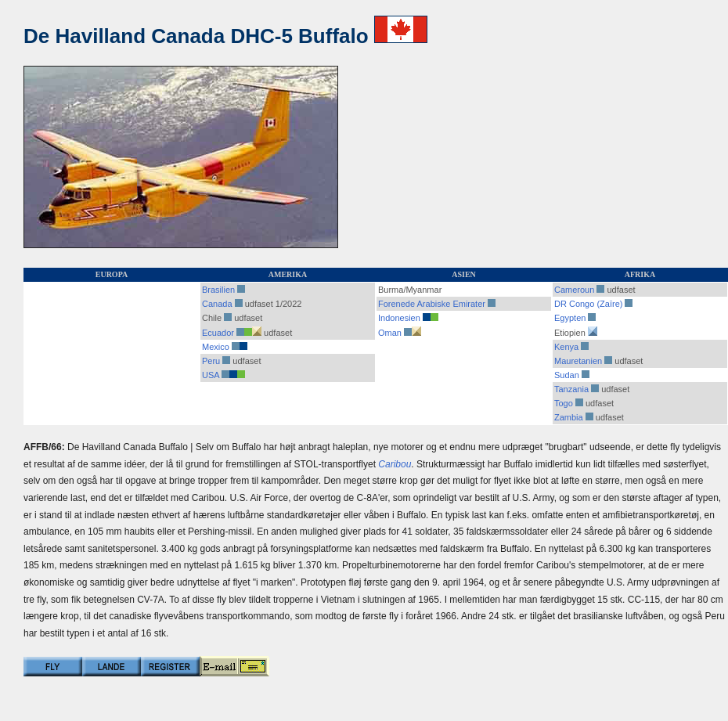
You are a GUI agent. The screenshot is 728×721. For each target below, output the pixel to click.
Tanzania (571, 389)
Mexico (216, 347)
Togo (564, 403)
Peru (211, 361)
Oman (390, 333)
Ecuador (218, 333)
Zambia (569, 417)
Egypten (570, 318)
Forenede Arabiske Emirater (432, 304)
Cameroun (574, 290)
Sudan (567, 375)
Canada (217, 304)
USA (211, 375)
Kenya (566, 347)
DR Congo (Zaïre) (588, 304)
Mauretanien (578, 361)
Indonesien (399, 318)
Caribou (395, 464)
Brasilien (218, 290)
